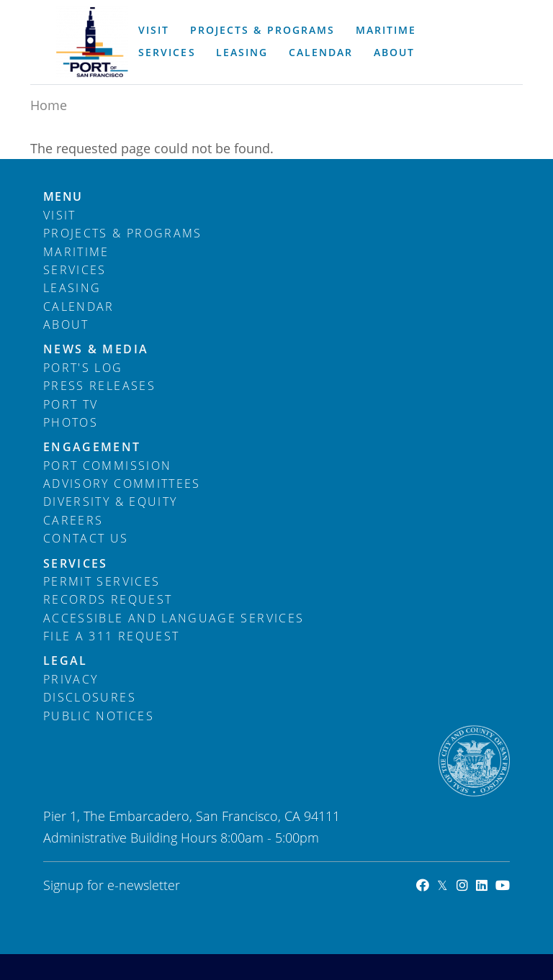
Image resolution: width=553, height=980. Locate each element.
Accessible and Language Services (174, 618)
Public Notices (99, 716)
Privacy (71, 679)
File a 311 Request (111, 636)
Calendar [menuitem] (321, 53)
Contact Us (86, 538)
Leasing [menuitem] (242, 53)
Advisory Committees (122, 484)
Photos (71, 422)
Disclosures (90, 697)
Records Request (108, 599)
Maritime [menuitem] (386, 30)
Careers (73, 520)
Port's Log (83, 368)
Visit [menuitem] (154, 30)
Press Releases (99, 386)
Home (49, 105)
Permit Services (102, 581)
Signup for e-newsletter (112, 885)
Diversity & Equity (110, 502)
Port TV (71, 404)
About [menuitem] (394, 53)
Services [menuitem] (167, 53)
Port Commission (107, 466)
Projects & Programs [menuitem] (262, 30)
